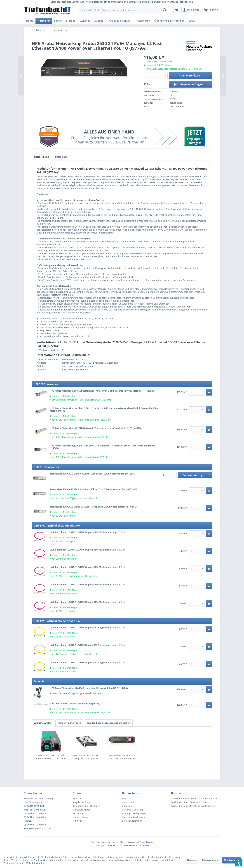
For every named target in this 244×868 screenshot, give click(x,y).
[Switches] (85, 21)
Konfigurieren (232, 860)
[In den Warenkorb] (209, 392)
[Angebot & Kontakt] (120, 21)
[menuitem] (123, 10)
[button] (239, 863)
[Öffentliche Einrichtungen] (169, 21)
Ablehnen (192, 860)
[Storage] (71, 21)
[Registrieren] (143, 21)
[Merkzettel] (177, 10)
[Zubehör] (100, 21)
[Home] (30, 21)
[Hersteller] (44, 21)
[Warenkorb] (211, 10)
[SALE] (192, 21)
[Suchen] (165, 10)
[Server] (58, 21)
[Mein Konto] (191, 10)
